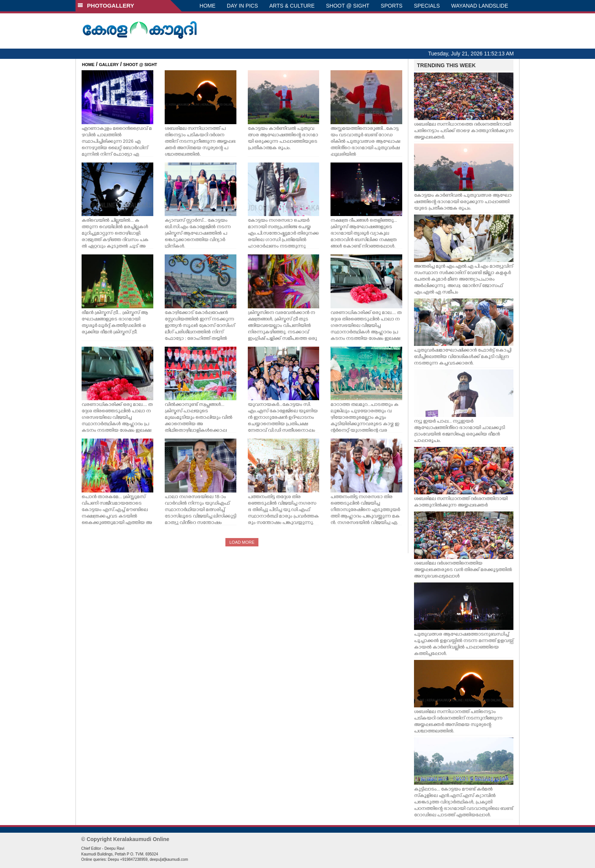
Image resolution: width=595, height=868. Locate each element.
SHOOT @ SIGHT (348, 6)
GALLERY (109, 65)
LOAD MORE (242, 542)
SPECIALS (427, 6)
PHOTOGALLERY (106, 6)
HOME (208, 6)
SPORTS (391, 6)
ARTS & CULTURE (292, 6)
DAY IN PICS (242, 6)
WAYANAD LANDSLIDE (480, 6)
